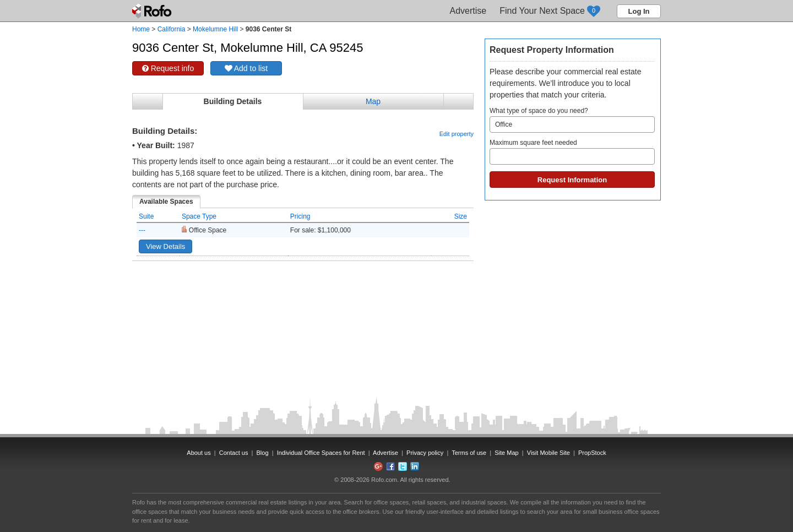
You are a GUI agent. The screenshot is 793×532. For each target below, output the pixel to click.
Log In (639, 11)
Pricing (300, 216)
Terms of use (469, 453)
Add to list (246, 68)
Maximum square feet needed (572, 152)
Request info (168, 68)
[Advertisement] (303, 289)
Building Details (233, 101)
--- (142, 230)
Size (461, 216)
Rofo (153, 11)
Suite (146, 216)
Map (373, 101)
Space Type (199, 216)
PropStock (592, 453)
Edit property (457, 134)
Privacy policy (425, 453)
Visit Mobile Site (548, 453)
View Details (165, 246)
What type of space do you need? (572, 120)
